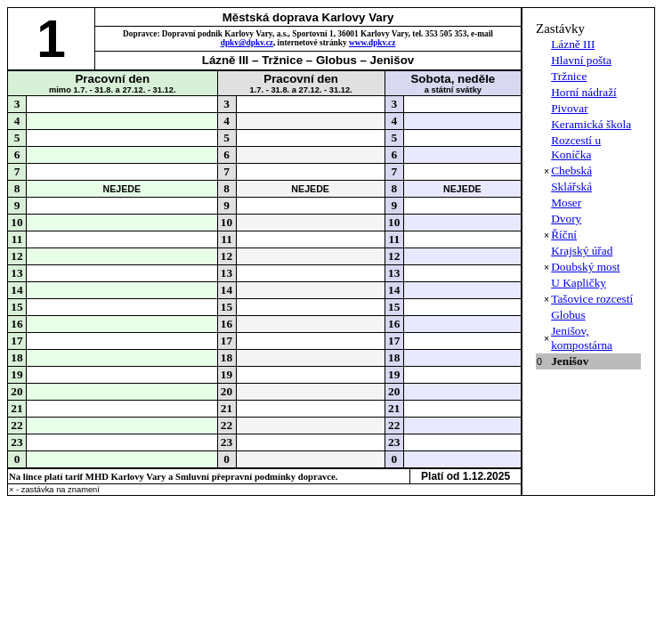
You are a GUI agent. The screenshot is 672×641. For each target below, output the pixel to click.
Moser (566, 203)
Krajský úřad (582, 251)
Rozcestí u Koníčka (576, 147)
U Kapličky (579, 283)
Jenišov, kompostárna (582, 338)
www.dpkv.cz (372, 43)
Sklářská (571, 187)
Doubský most (585, 267)
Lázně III (573, 44)
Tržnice (569, 76)
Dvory (566, 219)
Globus (568, 315)
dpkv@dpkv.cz (247, 43)
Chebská (571, 170)
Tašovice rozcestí (592, 299)
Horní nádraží (584, 92)
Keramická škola (591, 124)
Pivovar (569, 108)
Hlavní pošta (581, 60)
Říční (564, 235)
